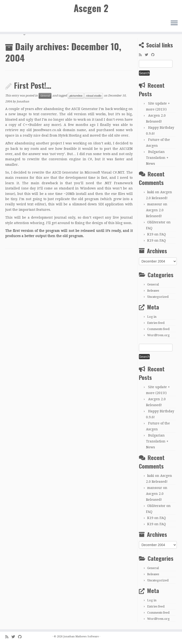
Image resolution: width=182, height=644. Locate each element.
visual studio (94, 96)
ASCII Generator (85, 109)
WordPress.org (158, 335)
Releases (153, 291)
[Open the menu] (174, 24)
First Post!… (33, 85)
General (45, 96)
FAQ (149, 228)
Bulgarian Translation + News (157, 158)
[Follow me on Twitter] (148, 55)
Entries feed (156, 323)
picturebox (76, 96)
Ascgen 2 (91, 8)
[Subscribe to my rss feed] (142, 55)
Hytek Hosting (70, 135)
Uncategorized (158, 297)
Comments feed (158, 329)
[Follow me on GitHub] (154, 55)
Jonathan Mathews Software (81, 637)
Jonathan (23, 101)
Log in (152, 317)
